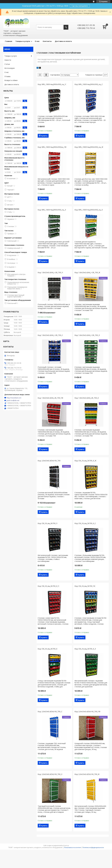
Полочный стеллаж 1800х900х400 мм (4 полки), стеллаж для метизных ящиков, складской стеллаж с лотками (54, 306)
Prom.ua (66, 846)
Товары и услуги (23, 41)
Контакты (47, 41)
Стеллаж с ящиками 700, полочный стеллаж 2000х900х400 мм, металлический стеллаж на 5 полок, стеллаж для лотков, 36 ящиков (52, 746)
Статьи (7, 64)
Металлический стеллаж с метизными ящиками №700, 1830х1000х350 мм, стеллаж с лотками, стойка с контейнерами (53, 558)
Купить (44, 136)
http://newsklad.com (14, 398)
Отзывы (7, 76)
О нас (37, 41)
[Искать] (66, 27)
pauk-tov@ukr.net (13, 400)
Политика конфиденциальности (93, 848)
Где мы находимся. (80, 6)
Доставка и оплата (63, 41)
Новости (8, 60)
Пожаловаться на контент (73, 848)
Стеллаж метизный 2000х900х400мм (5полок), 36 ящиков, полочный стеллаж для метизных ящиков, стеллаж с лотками (54, 495)
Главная (9, 41)
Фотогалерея (9, 68)
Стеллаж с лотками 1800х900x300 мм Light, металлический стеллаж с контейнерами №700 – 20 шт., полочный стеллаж (54, 119)
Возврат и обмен (11, 80)
